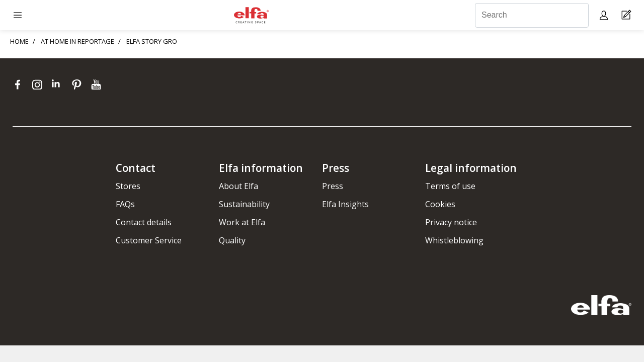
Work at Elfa (242, 222)
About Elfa (238, 186)
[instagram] (39, 84)
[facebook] (20, 84)
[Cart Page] (628, 15)
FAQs (125, 204)
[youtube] (97, 84)
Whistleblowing (454, 240)
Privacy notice (451, 222)
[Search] (532, 15)
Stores (128, 186)
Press (333, 186)
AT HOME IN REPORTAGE (77, 41)
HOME (19, 41)
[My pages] (605, 15)
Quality (232, 240)
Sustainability (244, 204)
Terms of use (450, 186)
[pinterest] (79, 84)
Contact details (144, 222)
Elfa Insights (345, 204)
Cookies (440, 204)
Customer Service (149, 240)
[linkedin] (59, 84)
